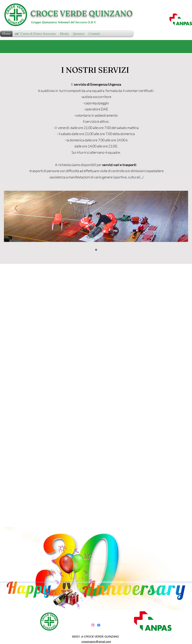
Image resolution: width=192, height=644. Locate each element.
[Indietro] (16, 209)
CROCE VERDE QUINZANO (82, 13)
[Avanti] (176, 209)
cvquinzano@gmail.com (96, 641)
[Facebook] (99, 625)
